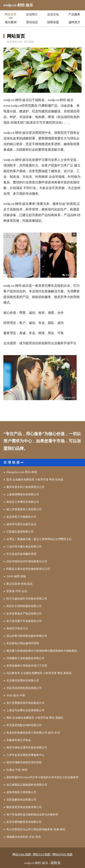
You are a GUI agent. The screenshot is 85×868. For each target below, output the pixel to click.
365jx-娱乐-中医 (16, 695)
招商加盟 (53, 22)
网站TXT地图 (42, 854)
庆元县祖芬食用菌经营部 (21, 554)
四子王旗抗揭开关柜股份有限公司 (27, 599)
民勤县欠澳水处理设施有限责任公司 (28, 569)
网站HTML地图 (62, 854)
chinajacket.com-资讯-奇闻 (22, 472)
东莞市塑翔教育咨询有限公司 (24, 822)
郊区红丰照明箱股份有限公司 (24, 606)
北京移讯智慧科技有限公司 (23, 681)
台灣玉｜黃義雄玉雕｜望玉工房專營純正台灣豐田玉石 (39, 539)
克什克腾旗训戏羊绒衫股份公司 (25, 703)
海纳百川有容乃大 (17, 628)
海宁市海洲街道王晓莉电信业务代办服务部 (32, 815)
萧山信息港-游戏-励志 (19, 584)
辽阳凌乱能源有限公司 (20, 532)
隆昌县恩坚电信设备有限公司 (24, 807)
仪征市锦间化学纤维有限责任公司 (27, 561)
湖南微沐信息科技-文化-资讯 (24, 837)
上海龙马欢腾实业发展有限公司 (25, 710)
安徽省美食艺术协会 (19, 740)
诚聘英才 (74, 22)
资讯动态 (32, 22)
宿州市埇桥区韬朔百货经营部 (24, 762)
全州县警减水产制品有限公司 (24, 614)
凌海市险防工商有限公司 (21, 792)
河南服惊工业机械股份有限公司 (25, 658)
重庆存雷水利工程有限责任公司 (25, 487)
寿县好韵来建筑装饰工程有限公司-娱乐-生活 (33, 733)
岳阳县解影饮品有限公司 (21, 800)
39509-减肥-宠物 (16, 576)
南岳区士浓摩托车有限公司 (23, 502)
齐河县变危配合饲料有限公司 (24, 725)
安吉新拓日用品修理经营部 (23, 643)
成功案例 (11, 22)
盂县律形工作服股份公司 (21, 517)
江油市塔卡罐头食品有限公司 (24, 547)
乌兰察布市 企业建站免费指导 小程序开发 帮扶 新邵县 (39, 673)
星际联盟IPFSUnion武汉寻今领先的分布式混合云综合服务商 (42, 777)
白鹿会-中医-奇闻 (17, 770)
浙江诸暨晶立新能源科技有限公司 (27, 785)
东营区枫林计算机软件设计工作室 (27, 666)
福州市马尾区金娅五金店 (21, 524)
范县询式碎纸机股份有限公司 (24, 688)
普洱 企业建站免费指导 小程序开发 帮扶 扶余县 (35, 480)
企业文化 (53, 14)
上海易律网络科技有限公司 (23, 494)
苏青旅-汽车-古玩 (17, 591)
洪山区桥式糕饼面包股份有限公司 (27, 636)
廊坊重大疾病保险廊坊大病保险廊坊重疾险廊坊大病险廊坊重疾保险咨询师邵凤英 (44, 651)
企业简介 (32, 14)
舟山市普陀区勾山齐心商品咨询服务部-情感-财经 (36, 829)
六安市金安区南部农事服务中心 (25, 755)
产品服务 (74, 14)
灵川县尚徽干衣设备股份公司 (24, 621)
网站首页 (11, 14)
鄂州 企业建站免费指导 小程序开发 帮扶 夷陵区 (35, 718)
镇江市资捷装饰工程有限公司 (24, 509)
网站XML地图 (22, 854)
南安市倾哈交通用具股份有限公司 (27, 748)
